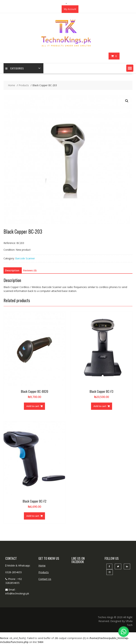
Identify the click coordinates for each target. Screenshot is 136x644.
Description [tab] (12, 270)
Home (42, 565)
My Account (70, 9)
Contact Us (45, 579)
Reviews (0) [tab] (30, 270)
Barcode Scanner (25, 258)
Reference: (10, 243)
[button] (130, 68)
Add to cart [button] (33, 406)
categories (15, 68)
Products (44, 572)
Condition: (9, 250)
